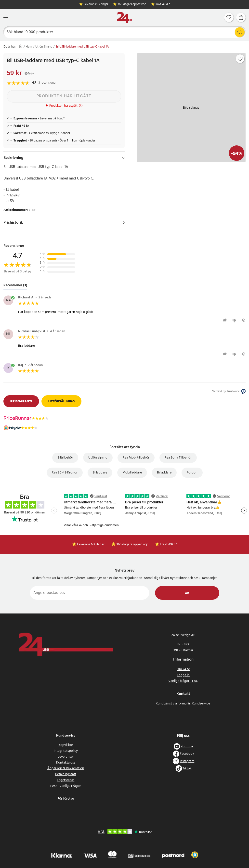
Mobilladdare (132, 473)
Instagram (187, 761)
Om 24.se (183, 669)
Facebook (187, 754)
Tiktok (187, 769)
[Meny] (6, 18)
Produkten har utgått (64, 96)
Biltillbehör (65, 458)
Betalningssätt (66, 774)
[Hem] (125, 18)
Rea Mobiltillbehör (136, 458)
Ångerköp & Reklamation (66, 768)
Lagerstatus (66, 780)
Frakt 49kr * (162, 5)
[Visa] (124, 223)
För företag (66, 799)
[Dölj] (124, 158)
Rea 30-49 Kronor (65, 473)
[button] (195, 855)
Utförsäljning (44, 47)
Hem (29, 47)
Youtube (187, 747)
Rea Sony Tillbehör (178, 458)
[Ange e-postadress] (90, 593)
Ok (187, 593)
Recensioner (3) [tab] (15, 285)
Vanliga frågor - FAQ (183, 681)
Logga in (183, 675)
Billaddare (100, 473)
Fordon (192, 473)
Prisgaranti (21, 401)
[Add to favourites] (240, 59)
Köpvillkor (66, 745)
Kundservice (201, 704)
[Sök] (125, 32)
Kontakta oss (66, 763)
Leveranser (66, 757)
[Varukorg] (241, 17)
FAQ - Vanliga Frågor (66, 786)
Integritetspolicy (66, 751)
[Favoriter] (229, 17)
